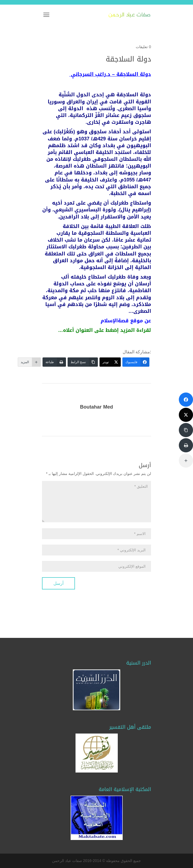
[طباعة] (54, 362)
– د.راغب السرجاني (111, 74)
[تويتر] (110, 362)
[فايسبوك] (136, 362)
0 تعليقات (143, 47)
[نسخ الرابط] (83, 362)
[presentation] (110, 588)
